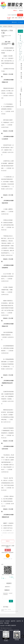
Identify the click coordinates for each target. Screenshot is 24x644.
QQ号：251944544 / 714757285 (11, 630)
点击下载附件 (21, 31)
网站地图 (7, 623)
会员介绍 (2, 621)
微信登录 (14, 22)
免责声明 (19, 621)
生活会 (16, 18)
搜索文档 (20, 15)
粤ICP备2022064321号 (6, 628)
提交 (11, 601)
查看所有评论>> (8, 587)
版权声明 (13, 621)
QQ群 (13, 18)
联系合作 (21, 11)
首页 (1, 26)
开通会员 (15, 11)
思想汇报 (20, 18)
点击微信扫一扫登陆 (8, 550)
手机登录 (21, 22)
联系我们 (8, 621)
